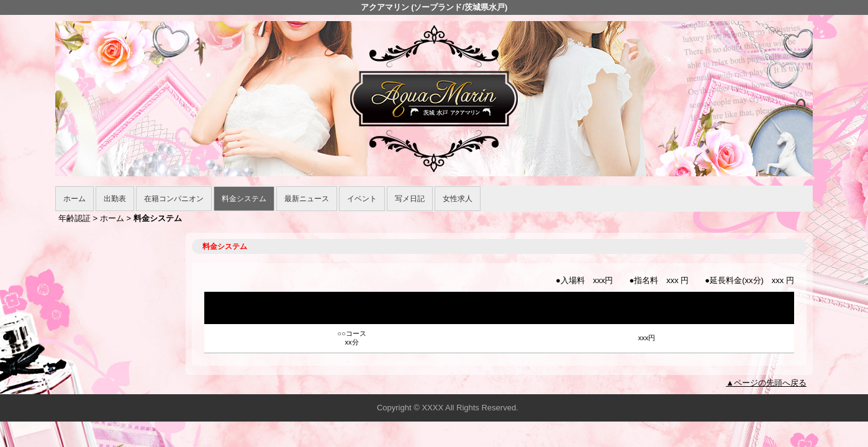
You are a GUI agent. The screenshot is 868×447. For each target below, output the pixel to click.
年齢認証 (75, 218)
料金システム (244, 199)
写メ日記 (410, 199)
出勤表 (115, 199)
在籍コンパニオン (174, 199)
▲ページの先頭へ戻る (766, 383)
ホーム (75, 199)
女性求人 (458, 199)
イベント (362, 199)
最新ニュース (307, 199)
